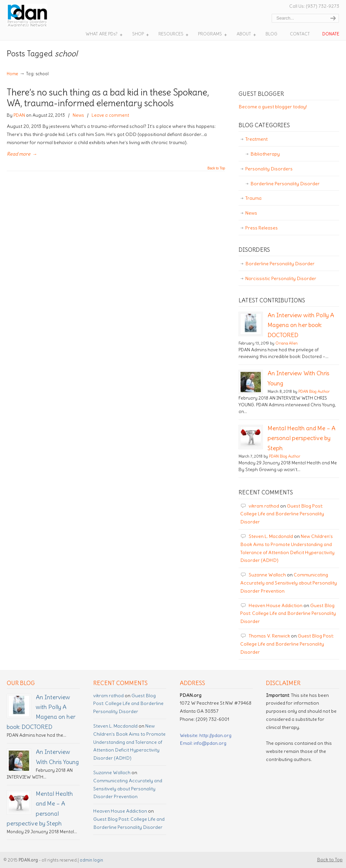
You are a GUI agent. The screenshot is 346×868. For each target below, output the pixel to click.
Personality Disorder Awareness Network (40, 16)
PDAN (19, 115)
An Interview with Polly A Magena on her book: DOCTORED (301, 325)
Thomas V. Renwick (269, 636)
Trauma (253, 198)
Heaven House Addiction (276, 605)
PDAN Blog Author (314, 391)
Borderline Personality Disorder (285, 184)
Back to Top (216, 168)
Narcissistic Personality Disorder (281, 278)
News (78, 115)
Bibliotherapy (265, 154)
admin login (91, 860)
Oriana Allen (287, 343)
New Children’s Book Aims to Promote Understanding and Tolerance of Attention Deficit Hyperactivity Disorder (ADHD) (129, 742)
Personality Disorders (269, 169)
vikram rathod (264, 506)
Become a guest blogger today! (273, 107)
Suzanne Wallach (267, 575)
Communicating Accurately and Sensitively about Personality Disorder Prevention (289, 583)
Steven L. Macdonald (271, 536)
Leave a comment (110, 115)
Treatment (256, 139)
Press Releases (262, 228)
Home (13, 74)
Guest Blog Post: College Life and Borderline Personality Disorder (282, 514)
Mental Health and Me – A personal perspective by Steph (302, 438)
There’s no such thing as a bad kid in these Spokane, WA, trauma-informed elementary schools (108, 98)
